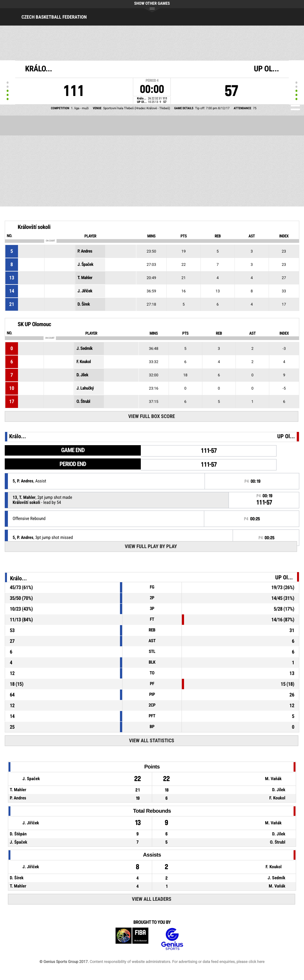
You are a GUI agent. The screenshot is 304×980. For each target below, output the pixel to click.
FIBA (132, 939)
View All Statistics (152, 741)
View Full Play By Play (151, 546)
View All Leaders (152, 899)
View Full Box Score (152, 416)
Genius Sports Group (172, 939)
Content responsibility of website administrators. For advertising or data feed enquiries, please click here (177, 962)
